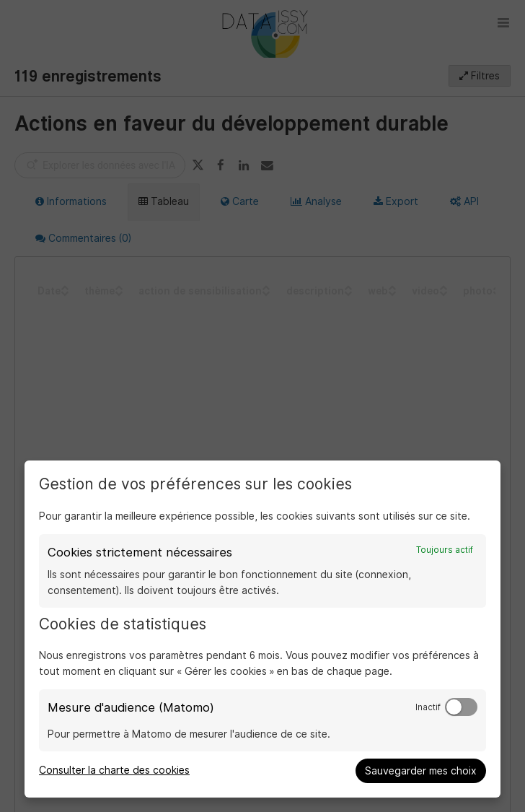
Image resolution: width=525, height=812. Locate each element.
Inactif (428, 707)
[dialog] (262, 629)
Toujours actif (445, 550)
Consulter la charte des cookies (114, 770)
